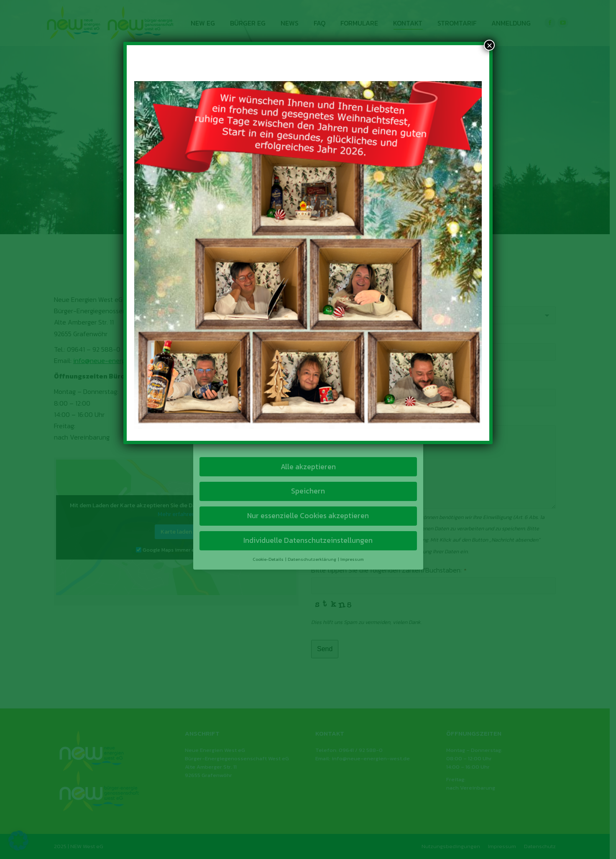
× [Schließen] (489, 45)
